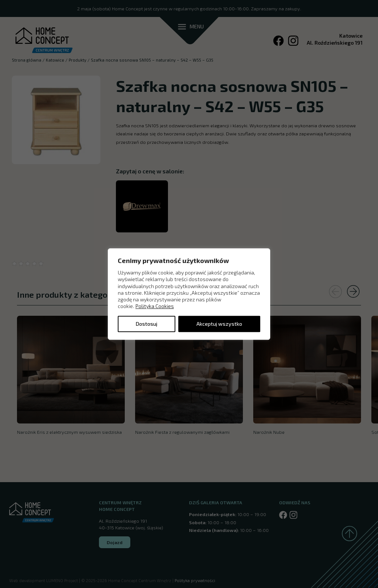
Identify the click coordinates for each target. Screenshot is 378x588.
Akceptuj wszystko (219, 324)
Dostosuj (147, 324)
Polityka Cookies (155, 306)
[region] (189, 294)
